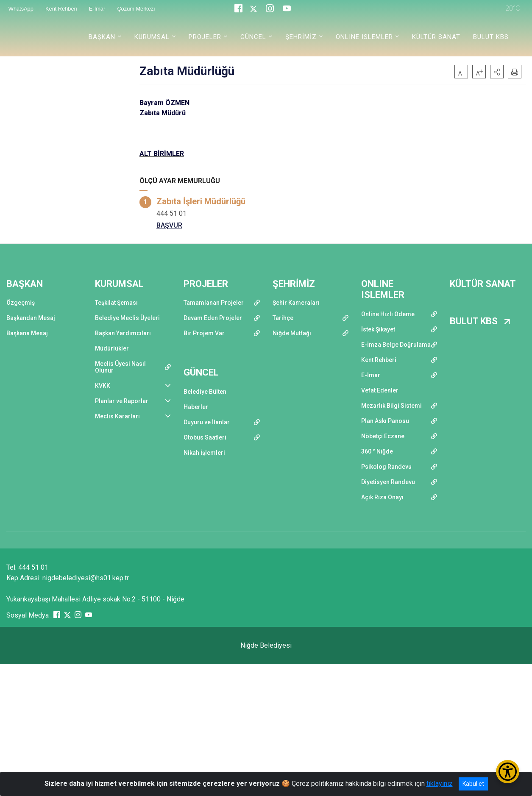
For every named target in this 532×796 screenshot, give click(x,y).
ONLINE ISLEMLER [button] (364, 37)
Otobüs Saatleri (205, 437)
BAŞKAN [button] (102, 37)
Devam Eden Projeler (213, 318)
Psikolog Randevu (386, 467)
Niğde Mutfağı (292, 333)
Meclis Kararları (117, 416)
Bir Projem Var (204, 333)
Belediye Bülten (205, 392)
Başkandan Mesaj (31, 318)
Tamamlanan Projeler (214, 303)
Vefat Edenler (380, 390)
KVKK (103, 386)
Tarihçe (283, 318)
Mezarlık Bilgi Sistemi (391, 406)
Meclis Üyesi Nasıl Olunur (120, 367)
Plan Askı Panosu (385, 421)
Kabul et (473, 784)
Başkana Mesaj (27, 333)
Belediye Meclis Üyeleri (127, 318)
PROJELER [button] (205, 37)
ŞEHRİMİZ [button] (301, 37)
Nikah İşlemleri (204, 453)
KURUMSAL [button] (152, 37)
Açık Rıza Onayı (382, 497)
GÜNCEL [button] (253, 37)
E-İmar (371, 375)
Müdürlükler (112, 348)
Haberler (196, 407)
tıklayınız (440, 783)
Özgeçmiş (21, 303)
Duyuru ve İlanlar (207, 422)
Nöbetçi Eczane (383, 436)
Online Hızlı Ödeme (388, 314)
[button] (497, 72)
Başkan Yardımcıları (123, 333)
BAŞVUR (169, 225)
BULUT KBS (491, 37)
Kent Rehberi (379, 360)
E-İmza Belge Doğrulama (396, 345)
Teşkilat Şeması (116, 303)
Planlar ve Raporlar (122, 401)
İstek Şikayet (378, 329)
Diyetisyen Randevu (388, 482)
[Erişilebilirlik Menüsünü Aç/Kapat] (508, 772)
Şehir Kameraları (296, 303)
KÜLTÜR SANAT (436, 37)
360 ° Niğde (377, 451)
